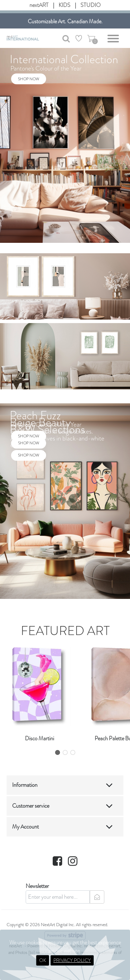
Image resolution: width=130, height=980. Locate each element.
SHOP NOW (29, 79)
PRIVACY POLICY (72, 960)
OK (43, 960)
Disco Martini (40, 738)
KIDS (64, 5)
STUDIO (90, 5)
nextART (39, 5)
